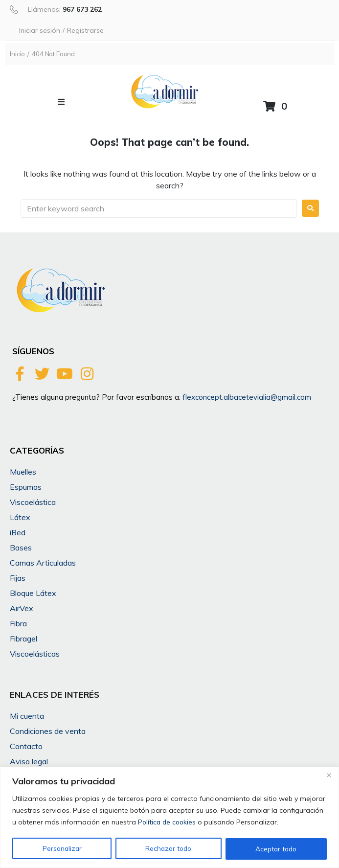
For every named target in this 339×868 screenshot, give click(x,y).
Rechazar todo (168, 849)
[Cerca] (329, 775)
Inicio (17, 54)
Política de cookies (168, 822)
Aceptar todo (276, 849)
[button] (61, 102)
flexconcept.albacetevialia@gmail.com (247, 397)
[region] (169, 817)
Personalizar (61, 849)
